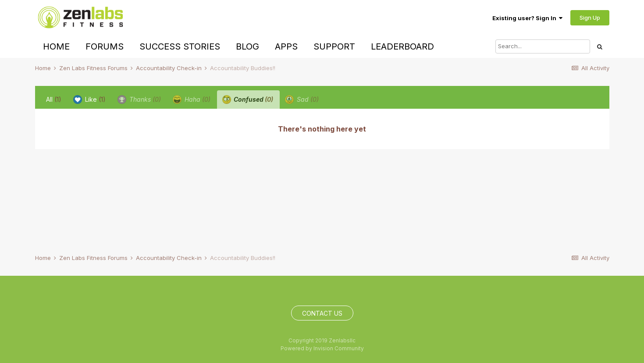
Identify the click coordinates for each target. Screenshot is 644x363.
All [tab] (54, 99)
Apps (286, 46)
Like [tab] (89, 100)
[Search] (543, 46)
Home (56, 46)
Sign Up (590, 18)
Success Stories (180, 46)
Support (334, 46)
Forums (105, 46)
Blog (247, 46)
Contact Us (322, 313)
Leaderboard (402, 46)
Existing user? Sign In (527, 18)
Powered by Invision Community (322, 348)
